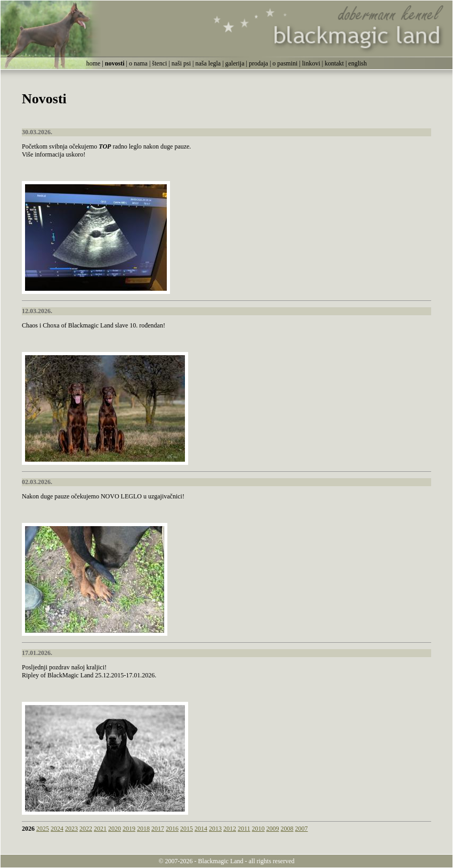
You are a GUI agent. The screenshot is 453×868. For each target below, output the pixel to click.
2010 (258, 829)
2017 (158, 829)
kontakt (334, 63)
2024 (57, 829)
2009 (273, 829)
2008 (287, 829)
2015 (187, 829)
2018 (143, 829)
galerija (235, 63)
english (358, 63)
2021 (100, 829)
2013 (215, 829)
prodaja (258, 63)
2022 (86, 829)
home (94, 63)
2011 (244, 829)
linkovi (311, 63)
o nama (138, 63)
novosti (115, 63)
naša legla (208, 63)
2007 (302, 829)
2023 (71, 829)
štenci (159, 63)
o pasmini (285, 63)
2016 (172, 829)
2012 (230, 829)
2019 (129, 829)
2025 (43, 829)
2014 (201, 829)
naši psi (181, 63)
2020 (115, 829)
